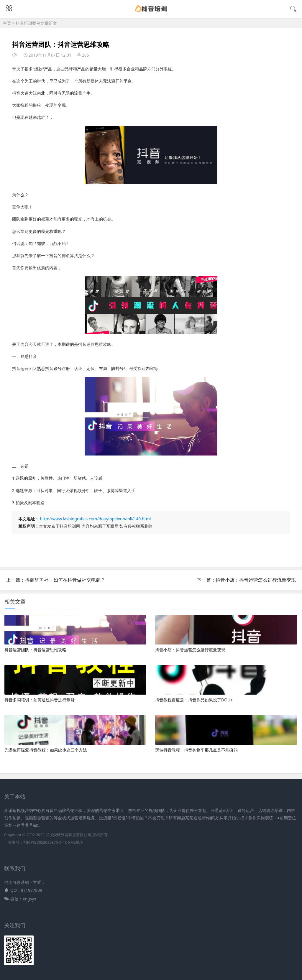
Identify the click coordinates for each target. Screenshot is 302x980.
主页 (7, 23)
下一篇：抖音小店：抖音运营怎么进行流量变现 (246, 580)
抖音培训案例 (28, 23)
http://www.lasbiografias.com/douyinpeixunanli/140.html (96, 519)
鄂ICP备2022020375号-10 (45, 842)
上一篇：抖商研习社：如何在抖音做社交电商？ (56, 580)
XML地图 (76, 842)
